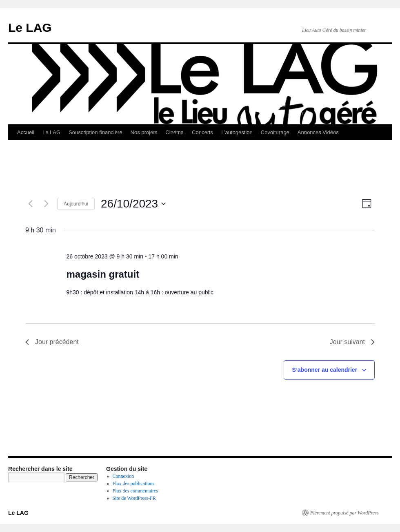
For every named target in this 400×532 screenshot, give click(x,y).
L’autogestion (237, 132)
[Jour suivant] (46, 204)
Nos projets (144, 132)
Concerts (202, 132)
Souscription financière (96, 132)
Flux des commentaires (135, 491)
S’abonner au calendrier (325, 370)
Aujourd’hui (76, 204)
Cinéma (174, 132)
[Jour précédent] (30, 204)
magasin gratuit (103, 274)
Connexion (123, 476)
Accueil (26, 132)
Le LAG (30, 28)
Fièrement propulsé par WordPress (344, 513)
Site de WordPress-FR (134, 498)
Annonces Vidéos (318, 132)
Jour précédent (52, 342)
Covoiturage (275, 132)
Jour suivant (352, 342)
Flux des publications (134, 483)
